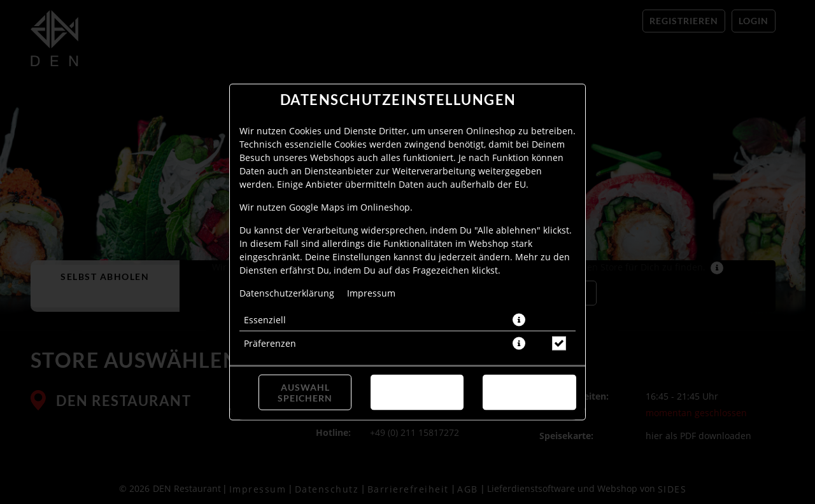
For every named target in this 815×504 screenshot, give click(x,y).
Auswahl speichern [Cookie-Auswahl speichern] (305, 393)
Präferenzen (270, 343)
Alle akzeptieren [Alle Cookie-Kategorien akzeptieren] (529, 393)
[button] (519, 320)
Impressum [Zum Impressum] (371, 293)
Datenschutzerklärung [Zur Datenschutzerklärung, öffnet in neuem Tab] (287, 293)
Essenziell (265, 320)
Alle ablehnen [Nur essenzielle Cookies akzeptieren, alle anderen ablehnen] (417, 393)
